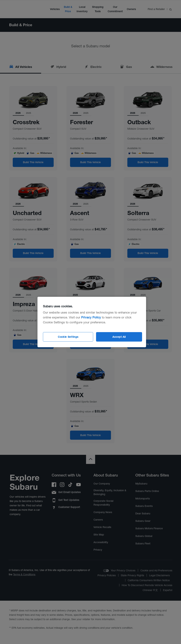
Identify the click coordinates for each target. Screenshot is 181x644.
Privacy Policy (91, 317)
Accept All (119, 337)
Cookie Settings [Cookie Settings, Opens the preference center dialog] (68, 337)
